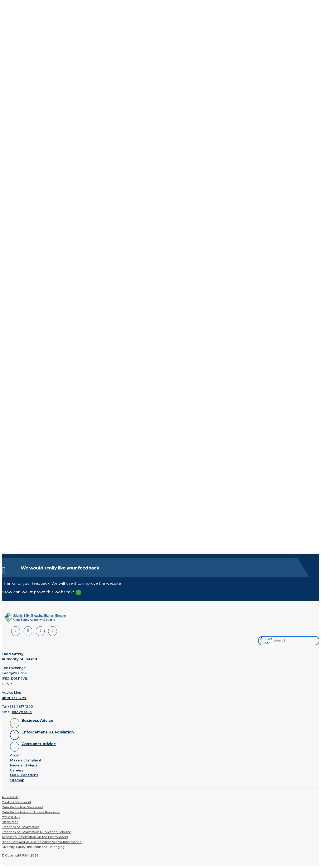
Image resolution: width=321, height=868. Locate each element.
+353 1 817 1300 (20, 707)
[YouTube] (40, 631)
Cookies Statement (16, 802)
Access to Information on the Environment (35, 837)
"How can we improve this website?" (38, 592)
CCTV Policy (11, 817)
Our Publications (24, 775)
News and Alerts (24, 765)
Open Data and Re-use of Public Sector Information (42, 842)
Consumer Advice (39, 744)
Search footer (266, 641)
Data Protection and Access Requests (31, 812)
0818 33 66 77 (14, 698)
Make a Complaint (26, 760)
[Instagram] (53, 631)
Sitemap (17, 780)
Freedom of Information (20, 827)
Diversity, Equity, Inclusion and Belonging (33, 847)
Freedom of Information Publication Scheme (36, 832)
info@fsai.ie (22, 712)
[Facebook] (28, 631)
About (15, 755)
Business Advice (37, 720)
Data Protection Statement (23, 807)
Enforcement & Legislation (48, 732)
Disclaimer (10, 822)
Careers (17, 770)
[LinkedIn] (16, 631)
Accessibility (11, 797)
